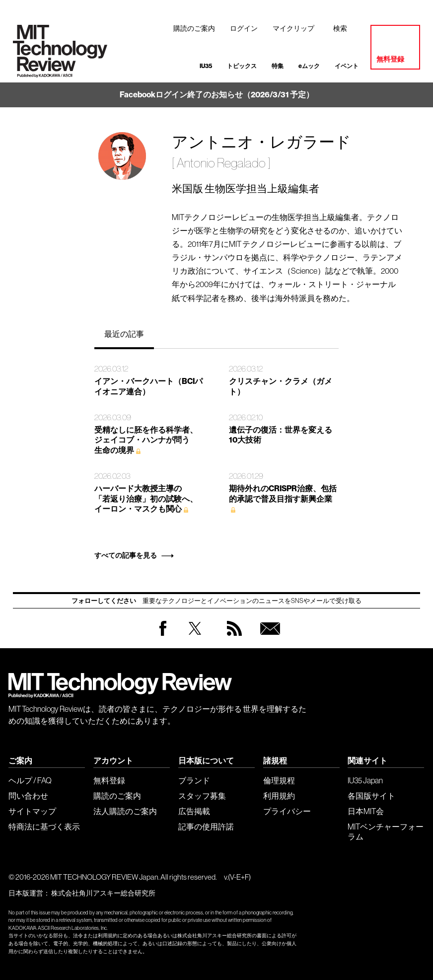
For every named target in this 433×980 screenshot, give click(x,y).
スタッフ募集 (202, 796)
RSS (232, 638)
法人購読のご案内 (125, 811)
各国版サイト (371, 796)
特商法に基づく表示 (44, 827)
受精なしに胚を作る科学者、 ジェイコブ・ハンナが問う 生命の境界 (146, 440)
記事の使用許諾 (206, 827)
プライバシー (287, 811)
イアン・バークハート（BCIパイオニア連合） (148, 386)
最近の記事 (124, 334)
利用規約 (279, 796)
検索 (340, 28)
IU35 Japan (365, 780)
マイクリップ (293, 28)
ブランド (194, 780)
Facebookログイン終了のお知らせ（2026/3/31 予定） (217, 95)
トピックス (242, 66)
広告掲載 (194, 811)
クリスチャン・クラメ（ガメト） (281, 386)
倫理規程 (279, 780)
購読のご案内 (194, 28)
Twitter (195, 638)
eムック (309, 66)
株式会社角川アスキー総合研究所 (103, 893)
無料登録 (390, 59)
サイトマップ (32, 811)
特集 (278, 66)
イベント (347, 66)
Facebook (163, 636)
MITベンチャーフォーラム (386, 832)
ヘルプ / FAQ (30, 780)
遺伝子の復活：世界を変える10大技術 (281, 435)
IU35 (206, 66)
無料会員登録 (268, 638)
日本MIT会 (366, 811)
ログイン (244, 28)
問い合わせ (28, 796)
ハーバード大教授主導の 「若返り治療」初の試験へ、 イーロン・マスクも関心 (146, 499)
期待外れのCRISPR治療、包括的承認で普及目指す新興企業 (283, 494)
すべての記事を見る (126, 556)
